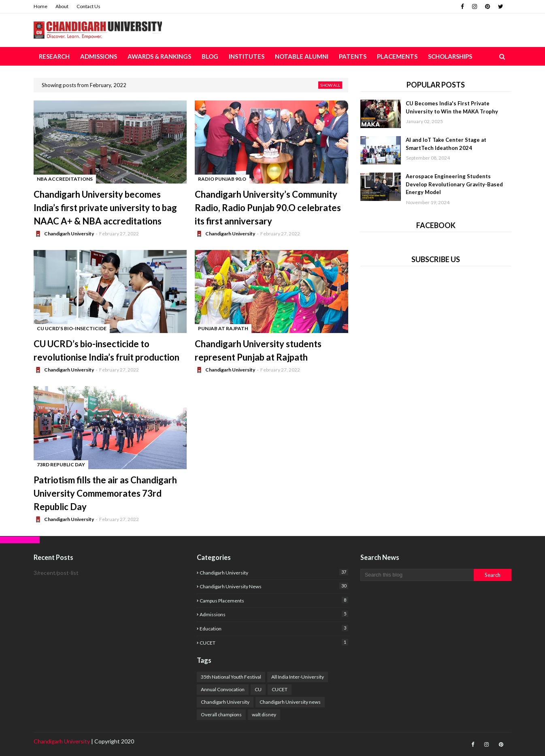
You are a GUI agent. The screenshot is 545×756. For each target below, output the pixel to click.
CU (258, 689)
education (274, 628)
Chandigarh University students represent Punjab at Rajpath (258, 350)
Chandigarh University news (274, 586)
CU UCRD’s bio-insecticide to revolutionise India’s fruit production (106, 350)
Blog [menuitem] (210, 56)
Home (40, 6)
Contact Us (88, 6)
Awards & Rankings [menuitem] (159, 56)
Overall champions (221, 714)
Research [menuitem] (54, 56)
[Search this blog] (417, 575)
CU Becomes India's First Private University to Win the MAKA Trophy (452, 107)
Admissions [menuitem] (99, 56)
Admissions (274, 614)
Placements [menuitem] (397, 56)
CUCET (274, 642)
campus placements (274, 600)
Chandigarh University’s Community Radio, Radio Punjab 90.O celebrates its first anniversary (268, 208)
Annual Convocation (223, 689)
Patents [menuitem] (353, 56)
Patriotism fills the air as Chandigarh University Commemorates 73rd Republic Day (105, 493)
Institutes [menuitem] (247, 56)
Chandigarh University (69, 234)
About (62, 6)
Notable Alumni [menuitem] (302, 56)
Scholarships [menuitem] (450, 56)
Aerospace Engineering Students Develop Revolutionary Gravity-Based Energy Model (454, 184)
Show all (330, 85)
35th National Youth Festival (231, 677)
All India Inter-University (298, 677)
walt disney (264, 714)
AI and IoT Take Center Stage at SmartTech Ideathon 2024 (446, 144)
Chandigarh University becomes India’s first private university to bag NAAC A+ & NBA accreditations (105, 208)
